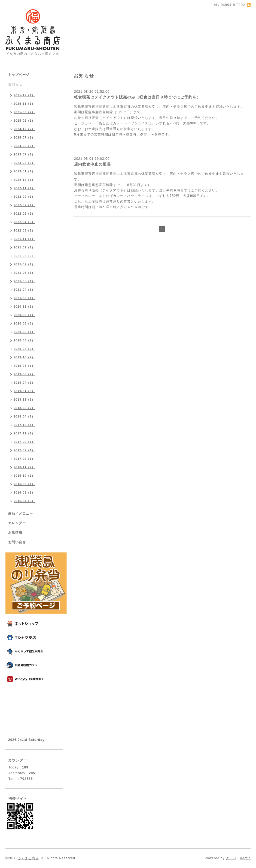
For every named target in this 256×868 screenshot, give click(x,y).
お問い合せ (17, 542)
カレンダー (17, 523)
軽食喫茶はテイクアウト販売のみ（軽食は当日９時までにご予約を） (137, 97)
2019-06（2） (24, 374)
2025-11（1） (24, 104)
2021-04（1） (24, 290)
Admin (245, 858)
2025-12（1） (24, 95)
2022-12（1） (24, 180)
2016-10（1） (24, 476)
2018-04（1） (24, 416)
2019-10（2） (24, 357)
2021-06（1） (24, 273)
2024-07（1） (24, 137)
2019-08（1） (24, 366)
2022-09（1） (24, 197)
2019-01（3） (24, 391)
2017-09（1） (24, 442)
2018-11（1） (24, 400)
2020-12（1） (24, 307)
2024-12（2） (24, 129)
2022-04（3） (24, 222)
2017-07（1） (24, 450)
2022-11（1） (24, 188)
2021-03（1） (24, 298)
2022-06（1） (24, 214)
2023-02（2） (24, 163)
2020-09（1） (24, 315)
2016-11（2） (24, 467)
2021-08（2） (24, 256)
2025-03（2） (24, 112)
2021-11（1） (24, 239)
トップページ (19, 75)
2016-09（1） (24, 484)
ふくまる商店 (28, 858)
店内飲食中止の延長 (92, 164)
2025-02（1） (24, 121)
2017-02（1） (24, 459)
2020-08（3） (24, 323)
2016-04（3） (24, 501)
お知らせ (15, 84)
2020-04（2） (24, 349)
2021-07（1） (24, 264)
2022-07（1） (24, 205)
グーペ (231, 858)
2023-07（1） (24, 154)
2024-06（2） (24, 146)
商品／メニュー (21, 513)
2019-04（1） (24, 383)
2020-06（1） (24, 332)
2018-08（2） (24, 408)
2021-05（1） (24, 281)
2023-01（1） (24, 171)
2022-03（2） (24, 230)
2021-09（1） (24, 247)
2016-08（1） (24, 492)
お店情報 (15, 533)
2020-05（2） (24, 340)
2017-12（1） (24, 425)
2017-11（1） (24, 433)
